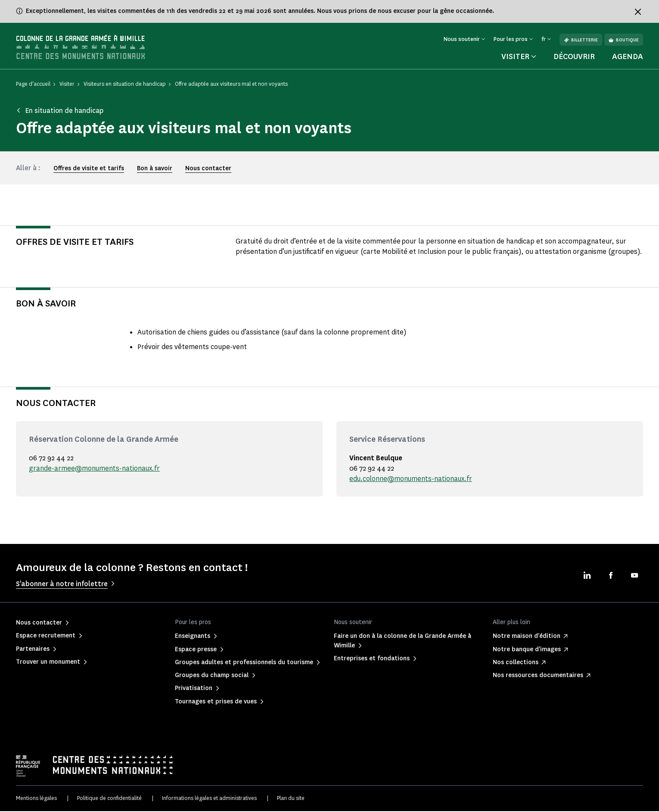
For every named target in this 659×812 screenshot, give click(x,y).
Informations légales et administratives (209, 799)
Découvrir (574, 58)
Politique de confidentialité (109, 799)
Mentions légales (36, 799)
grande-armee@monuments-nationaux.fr (95, 469)
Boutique (624, 40)
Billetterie (581, 40)
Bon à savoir (155, 170)
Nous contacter (208, 170)
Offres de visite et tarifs (89, 170)
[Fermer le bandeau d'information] (638, 12)
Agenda (628, 58)
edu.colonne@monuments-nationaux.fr (412, 479)
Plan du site (291, 799)
